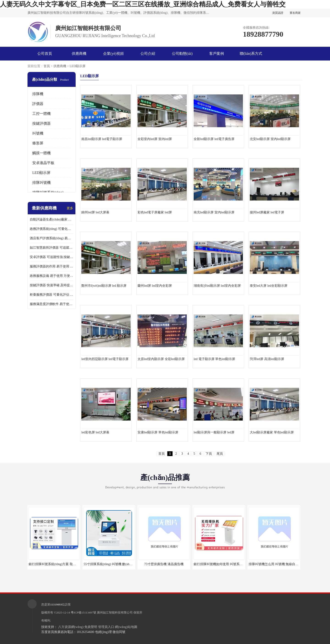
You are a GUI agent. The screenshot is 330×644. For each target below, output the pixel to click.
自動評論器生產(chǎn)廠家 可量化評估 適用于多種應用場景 (52, 219)
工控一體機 (41, 114)
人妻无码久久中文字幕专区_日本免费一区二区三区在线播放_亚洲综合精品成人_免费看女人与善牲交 (143, 4)
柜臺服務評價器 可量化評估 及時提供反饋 (52, 295)
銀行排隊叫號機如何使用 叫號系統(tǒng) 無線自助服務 (232, 564)
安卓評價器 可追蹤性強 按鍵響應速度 (52, 257)
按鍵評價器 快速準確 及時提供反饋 (52, 285)
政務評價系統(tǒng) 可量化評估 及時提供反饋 (52, 229)
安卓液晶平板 (43, 163)
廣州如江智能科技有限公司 (115, 612)
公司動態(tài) (182, 54)
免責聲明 (91, 627)
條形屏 (38, 143)
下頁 (209, 454)
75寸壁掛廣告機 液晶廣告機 (164, 564)
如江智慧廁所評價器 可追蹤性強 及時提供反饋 (52, 248)
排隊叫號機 (41, 183)
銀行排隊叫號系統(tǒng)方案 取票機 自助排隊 (61, 564)
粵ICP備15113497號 (84, 612)
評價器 (38, 104)
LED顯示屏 (78, 66)
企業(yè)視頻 (113, 54)
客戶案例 (217, 54)
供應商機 (79, 54)
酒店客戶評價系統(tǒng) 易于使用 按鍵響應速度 (52, 238)
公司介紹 (148, 54)
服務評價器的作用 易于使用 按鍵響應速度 (52, 266)
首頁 (47, 66)
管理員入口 (106, 627)
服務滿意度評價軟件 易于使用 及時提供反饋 (52, 304)
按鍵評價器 (41, 123)
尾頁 (220, 454)
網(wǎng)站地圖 (126, 627)
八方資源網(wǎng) (71, 627)
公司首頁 (45, 54)
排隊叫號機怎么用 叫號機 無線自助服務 (277, 564)
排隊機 (38, 94)
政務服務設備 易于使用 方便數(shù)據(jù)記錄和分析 (52, 276)
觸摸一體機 (41, 153)
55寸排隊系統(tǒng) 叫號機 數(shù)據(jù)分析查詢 (118, 564)
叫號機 (38, 133)
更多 (70, 208)
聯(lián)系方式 (251, 54)
